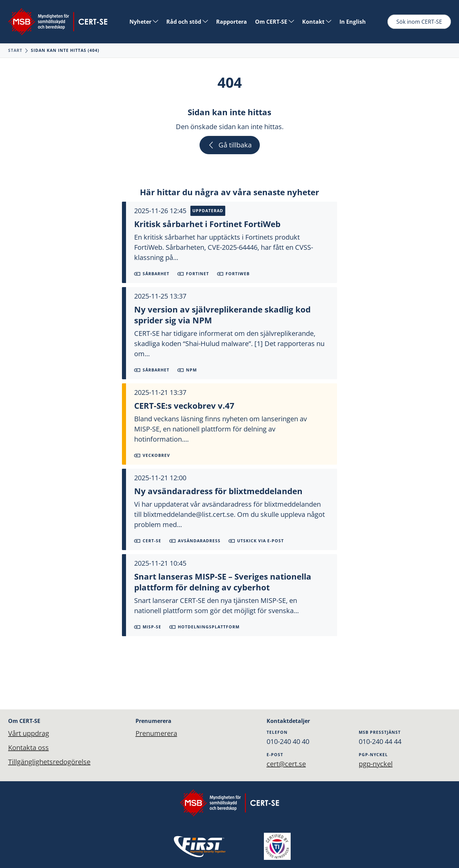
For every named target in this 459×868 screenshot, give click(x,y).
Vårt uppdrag (29, 733)
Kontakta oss (28, 748)
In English (353, 22)
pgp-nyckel (376, 764)
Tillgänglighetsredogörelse (49, 762)
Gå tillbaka (230, 145)
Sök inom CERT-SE (419, 22)
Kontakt (317, 22)
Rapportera (232, 22)
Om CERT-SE (275, 22)
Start (15, 50)
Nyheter (144, 22)
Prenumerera (156, 733)
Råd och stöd (187, 22)
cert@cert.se (286, 764)
